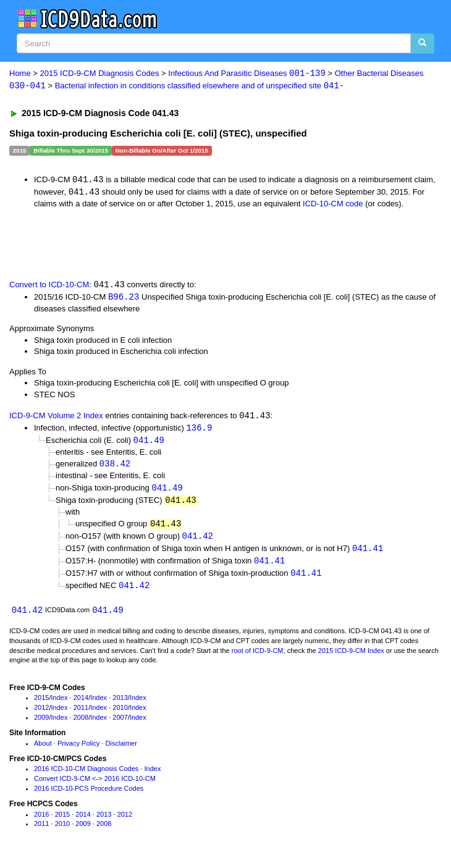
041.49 (149, 443)
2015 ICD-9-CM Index (351, 657)
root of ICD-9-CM (258, 657)
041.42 (198, 541)
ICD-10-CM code (333, 205)
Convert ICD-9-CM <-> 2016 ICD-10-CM (95, 785)
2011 (81, 714)
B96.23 (124, 298)
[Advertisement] (145, 244)
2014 (81, 704)
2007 (120, 723)
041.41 (368, 553)
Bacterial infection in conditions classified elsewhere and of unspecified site (200, 86)
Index (60, 704)
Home (20, 74)
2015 (41, 704)
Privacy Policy (78, 749)
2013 (120, 704)
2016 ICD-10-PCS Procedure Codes (89, 794)
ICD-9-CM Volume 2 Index (56, 418)
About (43, 749)
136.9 (199, 430)
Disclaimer (121, 749)
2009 (41, 723)
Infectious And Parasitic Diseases (247, 74)
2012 (41, 714)
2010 (120, 714)
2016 (41, 820)
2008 (81, 723)
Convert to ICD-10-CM (49, 286)
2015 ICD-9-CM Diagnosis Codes (100, 74)
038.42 (115, 467)
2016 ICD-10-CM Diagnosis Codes (86, 775)
